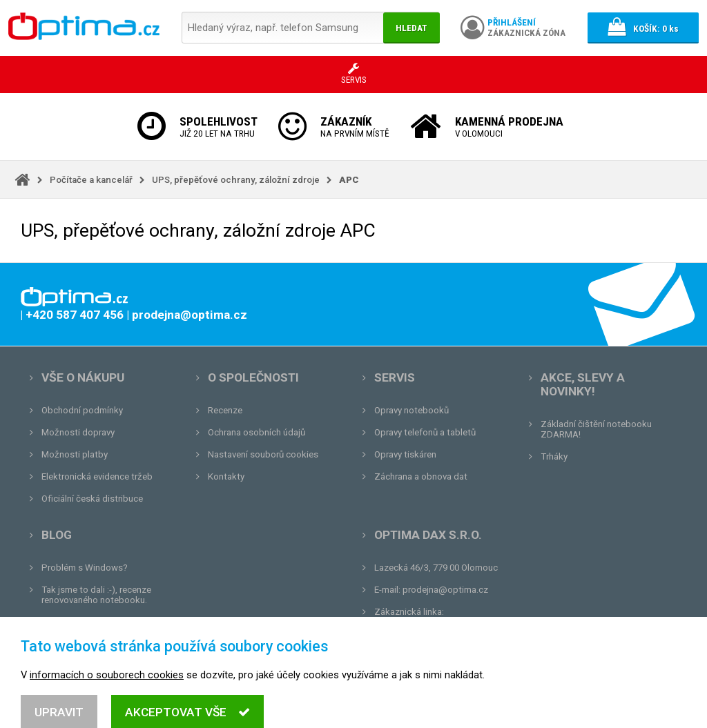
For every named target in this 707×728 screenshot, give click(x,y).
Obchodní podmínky (82, 410)
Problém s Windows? (85, 568)
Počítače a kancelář (91, 180)
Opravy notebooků (411, 410)
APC (349, 180)
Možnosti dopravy (78, 432)
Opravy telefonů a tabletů (425, 432)
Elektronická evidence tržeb (97, 476)
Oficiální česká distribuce (92, 499)
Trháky (554, 456)
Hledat (411, 28)
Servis (395, 377)
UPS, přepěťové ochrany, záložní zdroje (236, 180)
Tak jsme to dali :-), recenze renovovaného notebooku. (96, 595)
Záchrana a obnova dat (421, 476)
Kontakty (226, 476)
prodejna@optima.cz (445, 590)
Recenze (225, 410)
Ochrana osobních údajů (256, 432)
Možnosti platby (75, 454)
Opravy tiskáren (405, 454)
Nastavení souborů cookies (263, 454)
